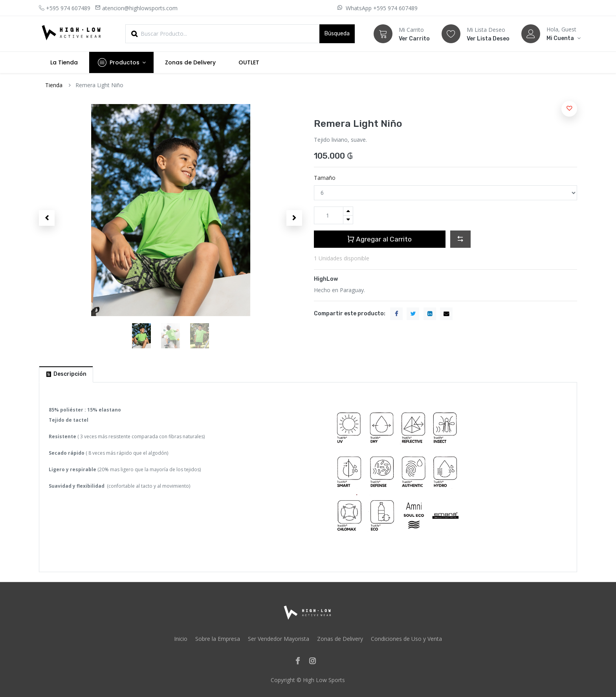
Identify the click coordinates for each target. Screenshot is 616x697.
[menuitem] (64, 62)
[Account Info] (562, 38)
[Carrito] (383, 34)
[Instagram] (315, 661)
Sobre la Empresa (218, 639)
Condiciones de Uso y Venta (406, 639)
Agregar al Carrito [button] (380, 239)
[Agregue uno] (348, 211)
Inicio (181, 639)
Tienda (54, 85)
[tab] (66, 374)
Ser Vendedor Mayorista (279, 639)
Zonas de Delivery (340, 639)
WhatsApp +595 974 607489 (381, 8)
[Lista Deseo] (451, 34)
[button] (47, 218)
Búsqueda (337, 34)
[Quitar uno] (348, 220)
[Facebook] (300, 661)
